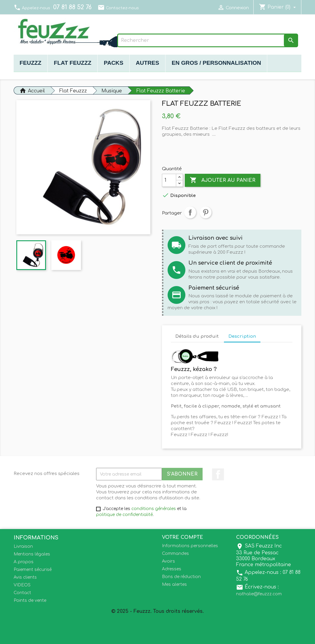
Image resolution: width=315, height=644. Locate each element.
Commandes (175, 554)
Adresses (172, 569)
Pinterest (206, 212)
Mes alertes (174, 584)
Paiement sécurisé (33, 570)
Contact (22, 593)
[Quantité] (169, 180)
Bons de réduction (181, 577)
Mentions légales (32, 554)
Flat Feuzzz (73, 63)
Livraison (23, 546)
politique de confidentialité (124, 515)
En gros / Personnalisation (216, 63)
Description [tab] (242, 336)
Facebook (218, 474)
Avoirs (168, 561)
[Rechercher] (208, 40)
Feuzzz (31, 63)
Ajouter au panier (223, 180)
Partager (190, 212)
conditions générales (154, 509)
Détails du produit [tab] (197, 336)
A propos (24, 562)
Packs (114, 63)
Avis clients (25, 577)
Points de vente (30, 600)
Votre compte (183, 537)
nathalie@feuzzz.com (259, 594)
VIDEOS (22, 585)
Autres (148, 63)
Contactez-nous (118, 8)
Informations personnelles (190, 546)
